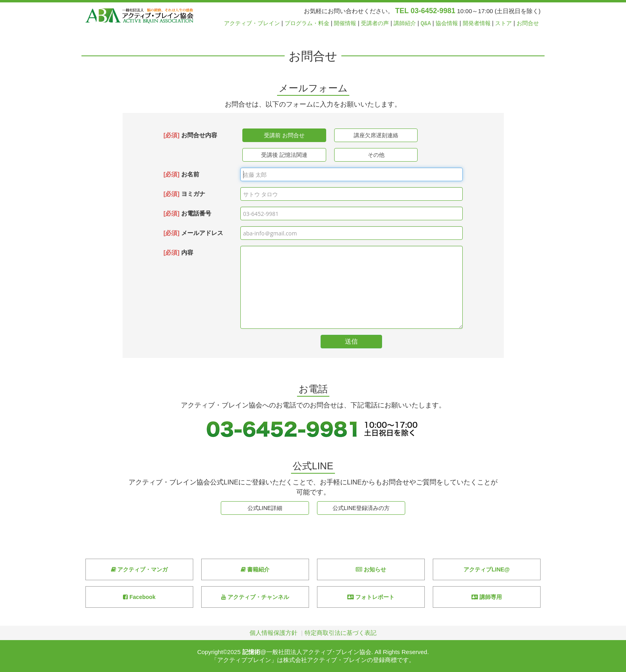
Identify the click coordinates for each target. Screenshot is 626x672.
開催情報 (345, 23)
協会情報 (447, 23)
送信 (351, 341)
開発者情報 (477, 23)
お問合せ (528, 23)
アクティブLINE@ (487, 569)
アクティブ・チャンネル (255, 597)
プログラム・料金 (307, 23)
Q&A (426, 23)
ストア (503, 23)
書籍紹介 (255, 569)
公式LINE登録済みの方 (361, 508)
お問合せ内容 (190, 135)
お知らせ (371, 569)
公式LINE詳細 (265, 508)
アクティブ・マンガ (140, 569)
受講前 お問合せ (284, 135)
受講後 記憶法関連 (284, 155)
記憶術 (251, 652)
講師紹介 (405, 23)
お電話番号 (187, 213)
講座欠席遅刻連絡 (376, 135)
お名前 (181, 174)
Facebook (139, 597)
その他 (376, 155)
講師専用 (487, 597)
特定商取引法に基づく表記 (341, 633)
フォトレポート (371, 597)
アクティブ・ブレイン (252, 23)
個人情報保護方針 (273, 633)
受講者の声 (375, 23)
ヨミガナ (184, 194)
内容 (178, 252)
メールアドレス (193, 233)
